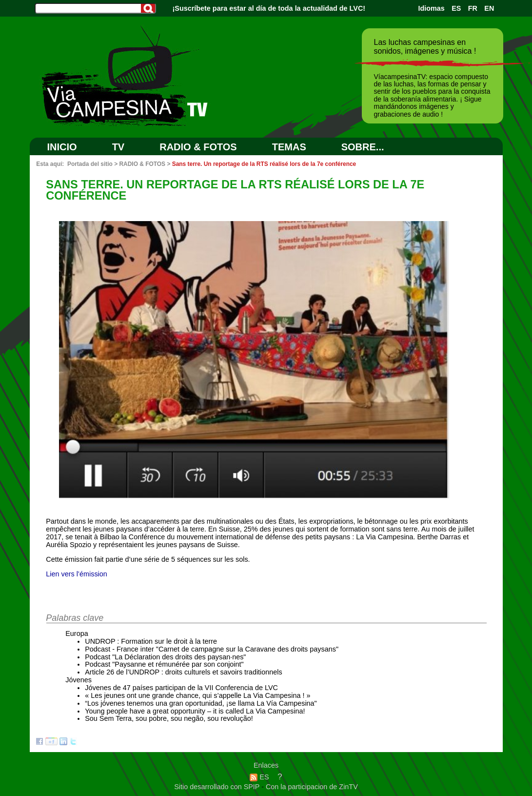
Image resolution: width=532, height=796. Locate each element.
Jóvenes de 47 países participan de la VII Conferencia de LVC (181, 688)
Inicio (62, 147)
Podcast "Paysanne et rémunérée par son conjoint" (164, 664)
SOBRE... (363, 147)
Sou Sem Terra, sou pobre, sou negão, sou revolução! (169, 718)
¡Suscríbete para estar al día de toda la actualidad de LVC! (269, 8)
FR (473, 8)
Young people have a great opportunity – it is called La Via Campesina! (195, 711)
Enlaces (266, 765)
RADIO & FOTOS (198, 147)
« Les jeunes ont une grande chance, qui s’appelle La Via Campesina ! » (197, 695)
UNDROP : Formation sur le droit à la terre (151, 641)
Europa (77, 633)
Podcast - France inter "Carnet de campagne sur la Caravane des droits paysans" (212, 649)
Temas (289, 147)
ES (456, 8)
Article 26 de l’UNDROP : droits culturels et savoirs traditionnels (183, 672)
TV (118, 147)
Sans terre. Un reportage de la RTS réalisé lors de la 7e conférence (264, 164)
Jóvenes (79, 680)
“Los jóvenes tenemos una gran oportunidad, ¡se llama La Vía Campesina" (201, 703)
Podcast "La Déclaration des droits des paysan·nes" (165, 657)
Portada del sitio (90, 164)
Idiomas (431, 8)
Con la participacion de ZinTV (312, 787)
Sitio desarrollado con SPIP (218, 787)
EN (489, 8)
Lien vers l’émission (77, 574)
